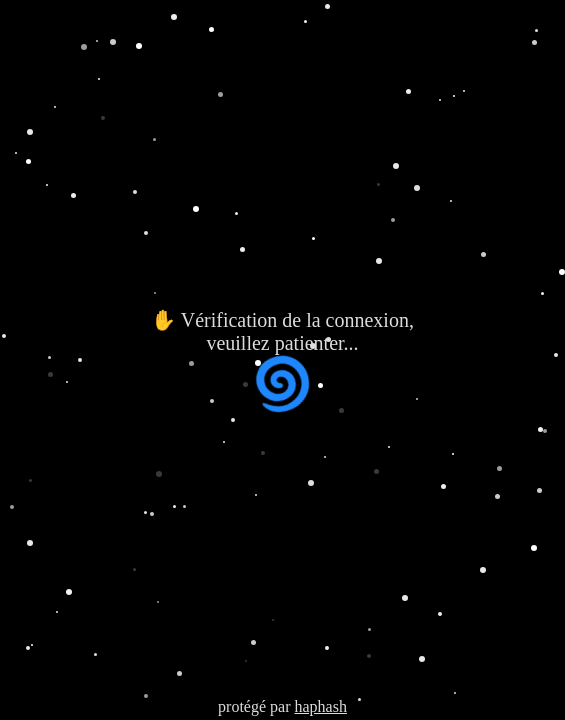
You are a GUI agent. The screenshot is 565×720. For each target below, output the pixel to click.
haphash (320, 706)
